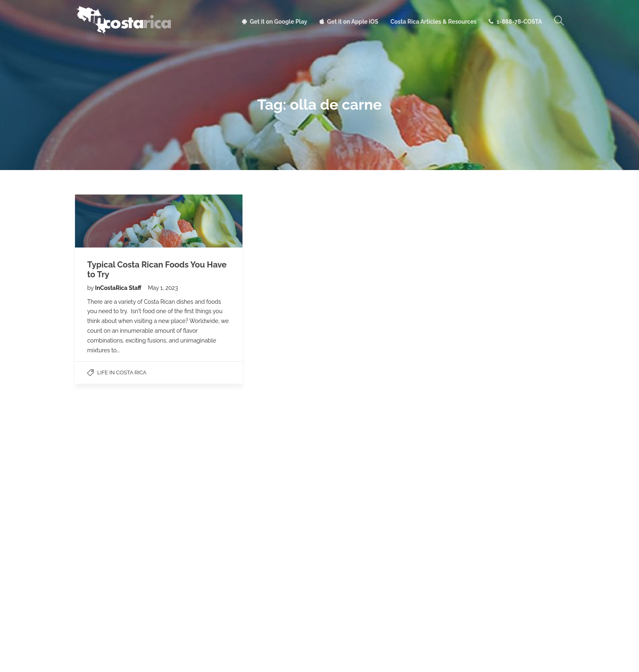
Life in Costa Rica (122, 372)
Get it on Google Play (279, 22)
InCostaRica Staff (119, 288)
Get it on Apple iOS (353, 22)
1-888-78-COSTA (519, 22)
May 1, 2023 (163, 288)
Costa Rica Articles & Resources (433, 22)
